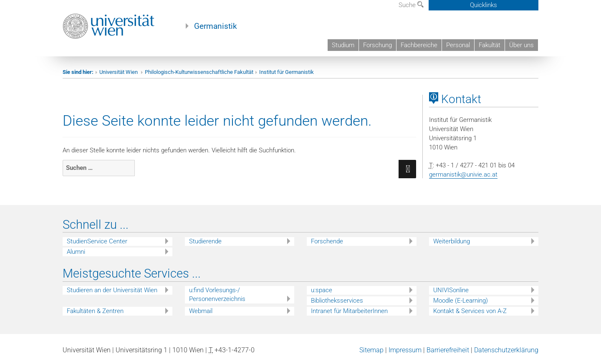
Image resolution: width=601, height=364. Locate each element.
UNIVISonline (451, 290)
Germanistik (216, 26)
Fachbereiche (419, 45)
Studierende (205, 241)
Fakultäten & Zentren (95, 311)
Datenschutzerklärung (506, 350)
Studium (343, 45)
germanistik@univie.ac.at (463, 174)
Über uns (521, 45)
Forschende (327, 241)
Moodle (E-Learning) (461, 301)
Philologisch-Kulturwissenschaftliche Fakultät (199, 72)
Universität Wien (119, 72)
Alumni (76, 252)
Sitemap (371, 350)
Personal (458, 45)
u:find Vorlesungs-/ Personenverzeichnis (217, 294)
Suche (411, 5)
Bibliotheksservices (337, 301)
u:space (322, 290)
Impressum (405, 350)
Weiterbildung (452, 241)
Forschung (378, 45)
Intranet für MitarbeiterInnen (349, 311)
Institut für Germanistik (287, 72)
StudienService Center (97, 241)
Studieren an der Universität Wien (112, 290)
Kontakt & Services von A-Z (470, 311)
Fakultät (490, 45)
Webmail (201, 311)
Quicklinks (484, 5)
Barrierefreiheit (448, 350)
